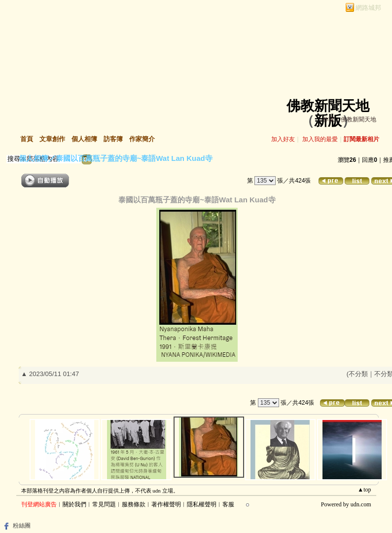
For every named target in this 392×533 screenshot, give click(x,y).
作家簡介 (142, 139)
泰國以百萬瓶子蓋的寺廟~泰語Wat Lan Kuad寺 (134, 158)
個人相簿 (84, 139)
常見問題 (104, 504)
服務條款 (134, 504)
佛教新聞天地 (328, 106)
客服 (228, 504)
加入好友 (283, 139)
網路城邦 (368, 8)
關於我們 (74, 504)
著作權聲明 (166, 504)
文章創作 (52, 139)
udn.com (361, 504)
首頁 (27, 139)
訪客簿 (113, 139)
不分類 (358, 374)
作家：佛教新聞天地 (350, 119)
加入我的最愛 (320, 139)
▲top (364, 490)
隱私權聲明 (202, 504)
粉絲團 (22, 526)
